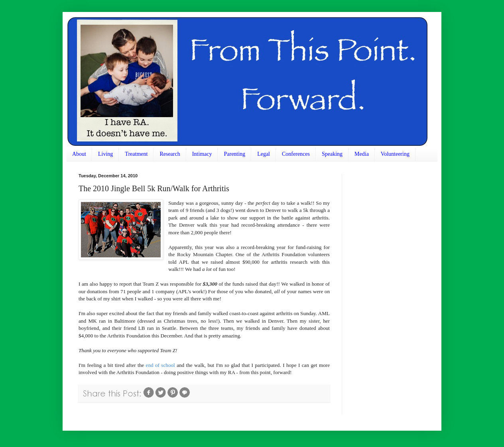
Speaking (332, 154)
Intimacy (202, 154)
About (79, 154)
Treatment (136, 154)
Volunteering (395, 154)
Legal (264, 154)
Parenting (234, 154)
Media (362, 154)
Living (105, 154)
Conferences (296, 154)
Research (170, 154)
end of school (160, 365)
